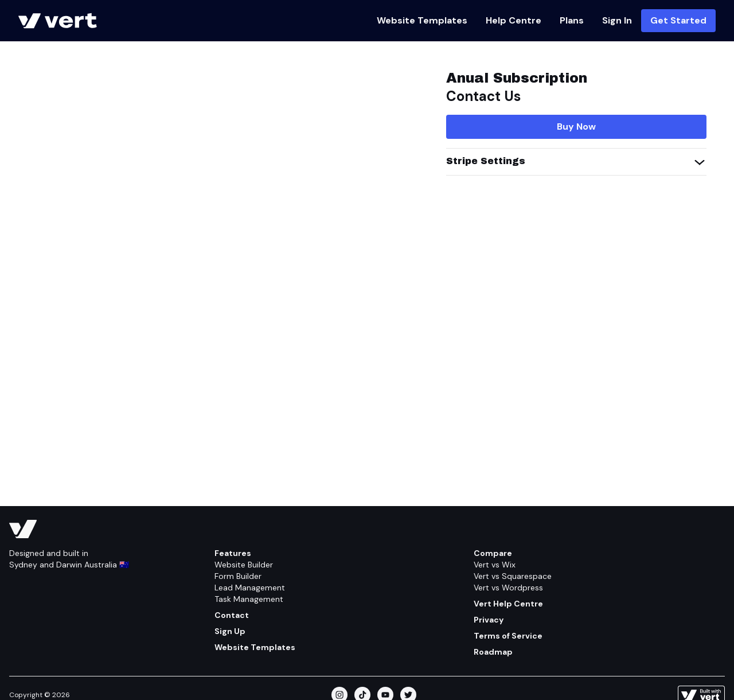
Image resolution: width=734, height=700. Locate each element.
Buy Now (576, 127)
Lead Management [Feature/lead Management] (250, 588)
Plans (572, 20)
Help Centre (514, 20)
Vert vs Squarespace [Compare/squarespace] (513, 576)
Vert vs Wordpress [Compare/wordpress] (508, 588)
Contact (232, 615)
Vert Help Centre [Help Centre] (508, 604)
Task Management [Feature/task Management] (249, 599)
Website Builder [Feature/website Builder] (244, 565)
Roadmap (493, 652)
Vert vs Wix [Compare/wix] (495, 565)
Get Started (678, 20)
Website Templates (422, 20)
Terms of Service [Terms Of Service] (508, 636)
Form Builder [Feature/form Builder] (238, 576)
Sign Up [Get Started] (230, 631)
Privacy (489, 620)
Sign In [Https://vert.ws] (617, 20)
